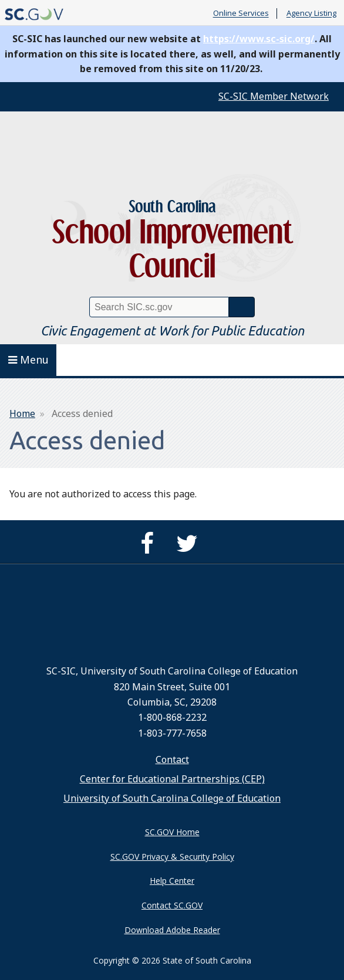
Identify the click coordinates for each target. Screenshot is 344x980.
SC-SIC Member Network (274, 96)
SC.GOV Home (172, 832)
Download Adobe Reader (172, 930)
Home (22, 413)
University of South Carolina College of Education (172, 798)
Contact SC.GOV (172, 905)
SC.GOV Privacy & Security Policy (172, 857)
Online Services (241, 13)
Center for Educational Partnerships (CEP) (172, 779)
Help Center (172, 881)
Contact (172, 759)
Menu (28, 360)
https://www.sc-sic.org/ (259, 39)
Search (242, 307)
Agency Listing (311, 13)
